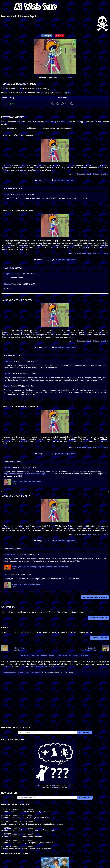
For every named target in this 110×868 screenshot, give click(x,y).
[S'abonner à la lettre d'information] (47, 798)
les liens (61, 666)
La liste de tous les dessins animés (73, 655)
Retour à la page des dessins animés (37, 655)
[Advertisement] (55, 703)
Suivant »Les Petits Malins (89, 649)
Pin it (60, 36)
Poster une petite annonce (95, 597)
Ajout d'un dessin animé (23, 809)
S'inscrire (85, 798)
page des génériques (40, 666)
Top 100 (68, 93)
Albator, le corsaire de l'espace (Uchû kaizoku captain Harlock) (40, 567)
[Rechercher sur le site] (48, 732)
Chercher (85, 732)
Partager (47, 36)
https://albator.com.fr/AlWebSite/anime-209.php (25, 474)
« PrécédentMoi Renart (19, 649)
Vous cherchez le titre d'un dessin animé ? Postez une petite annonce (55, 765)
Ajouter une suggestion (63, 180)
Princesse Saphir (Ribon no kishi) (92, 174)
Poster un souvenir (98, 618)
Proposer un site (99, 638)
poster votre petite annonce (56, 122)
